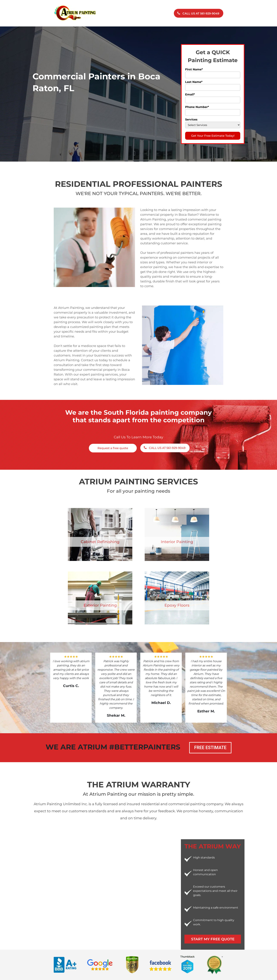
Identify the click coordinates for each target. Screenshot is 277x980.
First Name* (194, 69)
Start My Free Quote (213, 939)
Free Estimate (210, 748)
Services (191, 120)
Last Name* (194, 82)
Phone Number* (197, 107)
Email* (190, 94)
